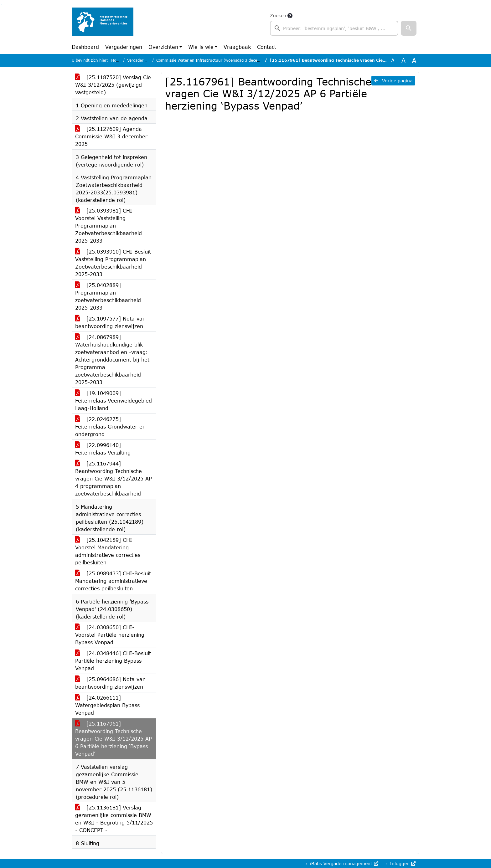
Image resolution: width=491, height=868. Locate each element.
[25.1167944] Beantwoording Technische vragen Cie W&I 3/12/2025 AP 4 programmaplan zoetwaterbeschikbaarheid (114, 478)
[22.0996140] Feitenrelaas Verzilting (103, 449)
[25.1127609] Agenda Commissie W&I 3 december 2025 (111, 136)
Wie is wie (201, 47)
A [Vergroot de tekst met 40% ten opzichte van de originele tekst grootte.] (414, 60)
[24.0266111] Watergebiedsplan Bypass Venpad (107, 705)
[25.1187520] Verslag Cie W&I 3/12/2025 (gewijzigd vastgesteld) (113, 85)
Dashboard (85, 47)
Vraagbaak (237, 47)
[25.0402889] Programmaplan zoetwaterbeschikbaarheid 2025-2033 (108, 296)
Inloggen (402, 863)
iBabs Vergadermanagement (343, 863)
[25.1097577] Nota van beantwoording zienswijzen (110, 322)
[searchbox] (334, 28)
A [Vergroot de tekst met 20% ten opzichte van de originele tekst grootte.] (403, 60)
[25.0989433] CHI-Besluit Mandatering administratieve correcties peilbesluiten (113, 581)
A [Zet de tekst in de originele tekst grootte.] (393, 60)
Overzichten (163, 47)
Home (117, 60)
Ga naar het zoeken (1, 4)
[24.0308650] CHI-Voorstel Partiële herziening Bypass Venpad (110, 635)
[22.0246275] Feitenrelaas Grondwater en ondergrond (110, 426)
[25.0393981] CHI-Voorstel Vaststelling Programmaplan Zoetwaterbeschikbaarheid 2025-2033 (109, 226)
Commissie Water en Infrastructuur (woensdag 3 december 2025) (218, 60)
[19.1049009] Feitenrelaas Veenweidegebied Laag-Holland (114, 401)
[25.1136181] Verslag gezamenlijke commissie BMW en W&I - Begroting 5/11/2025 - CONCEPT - (114, 819)
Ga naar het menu (3, 4)
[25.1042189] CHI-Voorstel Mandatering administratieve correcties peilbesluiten (108, 551)
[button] (409, 28)
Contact (267, 47)
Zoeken (278, 15)
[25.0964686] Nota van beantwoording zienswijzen (110, 683)
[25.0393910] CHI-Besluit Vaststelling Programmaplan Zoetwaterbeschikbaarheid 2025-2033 (113, 263)
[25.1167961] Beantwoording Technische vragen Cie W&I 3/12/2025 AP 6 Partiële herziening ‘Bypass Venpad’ (114, 739)
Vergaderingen (124, 47)
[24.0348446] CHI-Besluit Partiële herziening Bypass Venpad (113, 661)
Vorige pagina (393, 81)
